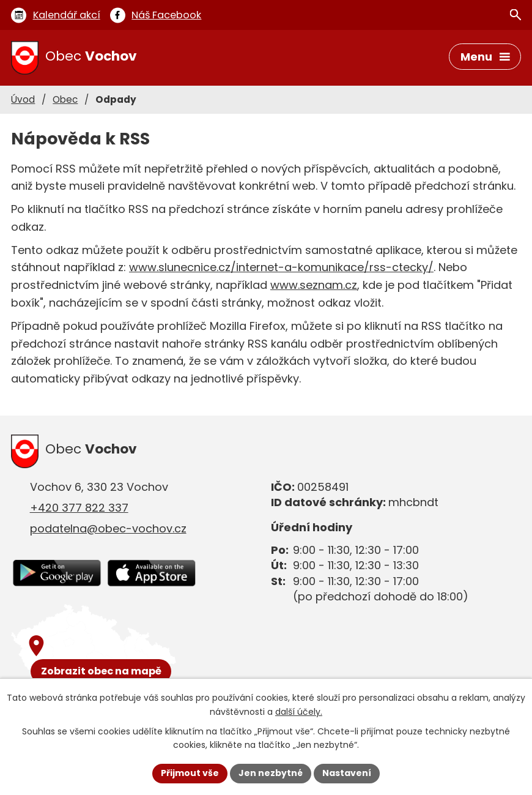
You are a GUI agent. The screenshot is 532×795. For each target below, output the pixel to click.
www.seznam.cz (314, 285)
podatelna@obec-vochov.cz (108, 528)
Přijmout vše (190, 773)
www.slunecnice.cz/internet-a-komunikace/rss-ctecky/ (281, 267)
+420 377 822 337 (79, 508)
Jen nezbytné (271, 773)
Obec (65, 99)
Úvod (23, 99)
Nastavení (347, 773)
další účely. (299, 712)
